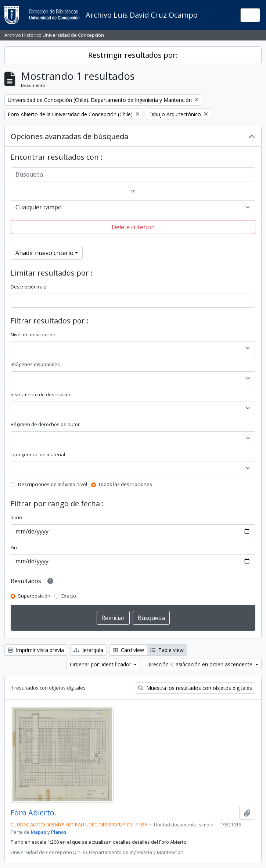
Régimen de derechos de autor (45, 424)
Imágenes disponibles (35, 364)
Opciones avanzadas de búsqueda (69, 136)
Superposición (34, 596)
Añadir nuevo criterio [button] (44, 253)
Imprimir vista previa (36, 650)
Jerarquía (88, 650)
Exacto (69, 596)
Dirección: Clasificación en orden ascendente (200, 664)
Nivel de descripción (33, 334)
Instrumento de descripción (41, 394)
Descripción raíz (28, 287)
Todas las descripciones (125, 484)
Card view (128, 650)
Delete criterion (133, 227)
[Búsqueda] (133, 174)
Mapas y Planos (49, 832)
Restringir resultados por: (133, 55)
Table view (167, 650)
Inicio (16, 517)
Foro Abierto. (33, 813)
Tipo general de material (38, 454)
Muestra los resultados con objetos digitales (195, 688)
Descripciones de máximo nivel (53, 484)
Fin (14, 548)
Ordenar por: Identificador (101, 664)
